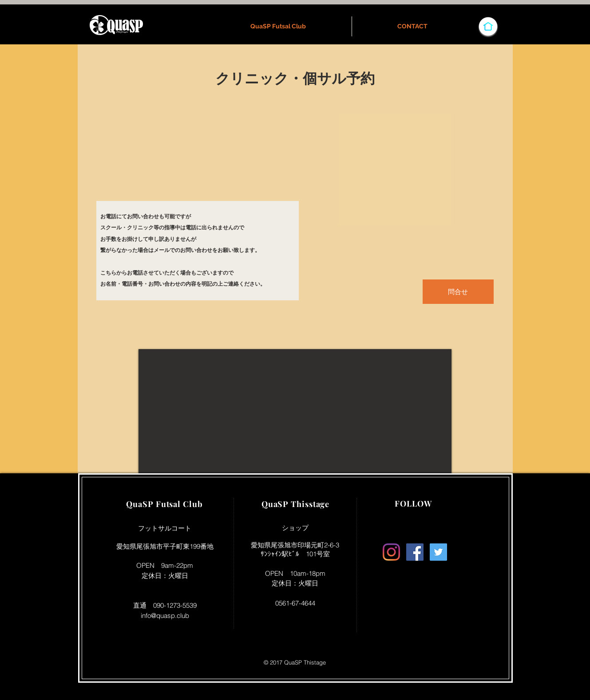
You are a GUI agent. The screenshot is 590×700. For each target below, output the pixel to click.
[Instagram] (391, 552)
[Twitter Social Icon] (438, 552)
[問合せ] (458, 292)
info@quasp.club (165, 615)
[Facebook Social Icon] (415, 552)
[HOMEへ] (488, 26)
